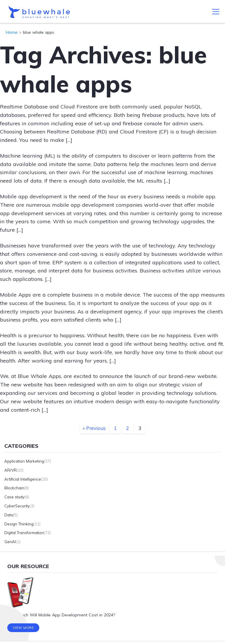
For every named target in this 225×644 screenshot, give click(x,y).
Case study (14, 497)
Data (9, 515)
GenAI (10, 542)
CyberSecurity (17, 506)
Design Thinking (19, 524)
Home (12, 32)
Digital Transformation (24, 533)
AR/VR (10, 470)
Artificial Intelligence (23, 479)
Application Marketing (24, 461)
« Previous (94, 428)
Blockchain (14, 488)
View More (23, 628)
